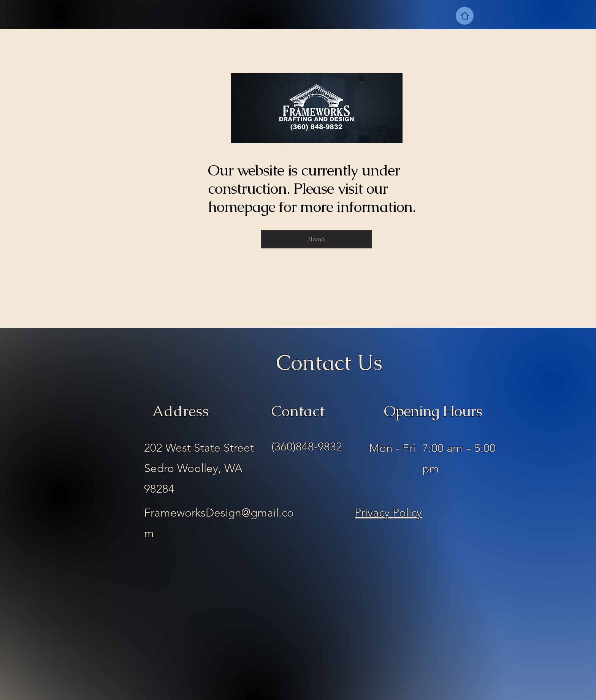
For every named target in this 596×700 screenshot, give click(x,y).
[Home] (465, 16)
